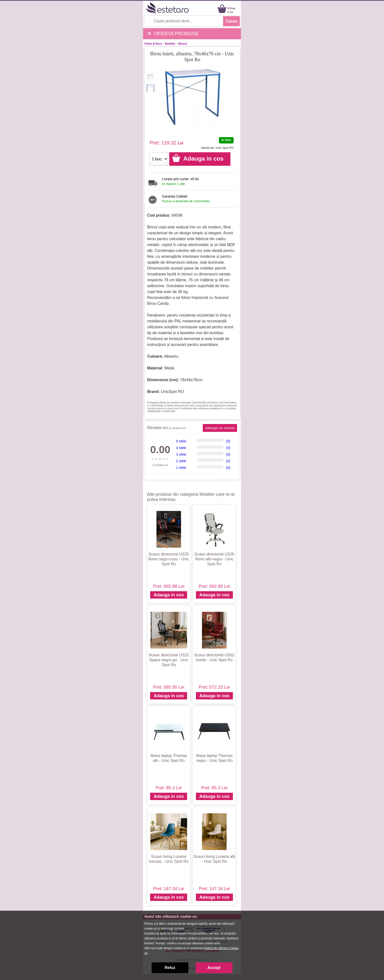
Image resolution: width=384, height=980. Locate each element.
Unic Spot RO (225, 148)
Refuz (170, 968)
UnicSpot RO (172, 392)
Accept (214, 968)
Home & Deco (153, 44)
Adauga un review (220, 428)
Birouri (183, 44)
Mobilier (170, 44)
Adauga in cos (169, 595)
